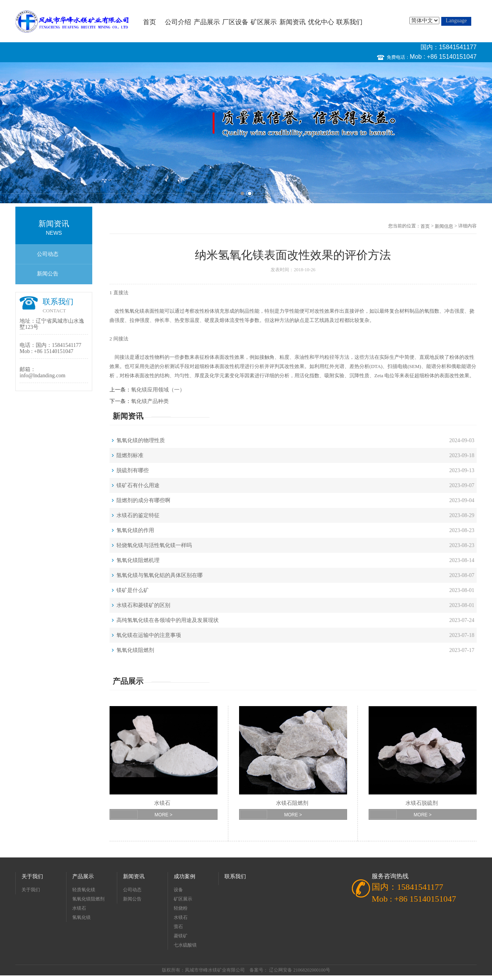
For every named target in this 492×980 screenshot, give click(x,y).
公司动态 (48, 254)
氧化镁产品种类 (150, 401)
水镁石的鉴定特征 (138, 515)
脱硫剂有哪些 (133, 470)
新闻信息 (444, 226)
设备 (178, 890)
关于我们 (32, 876)
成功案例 (184, 876)
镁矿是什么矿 (133, 590)
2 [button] (250, 193)
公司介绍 (178, 22)
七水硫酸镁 (185, 945)
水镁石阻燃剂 (292, 803)
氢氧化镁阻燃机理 (138, 560)
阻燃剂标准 (130, 455)
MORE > (163, 815)
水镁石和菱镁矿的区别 (143, 605)
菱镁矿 (181, 936)
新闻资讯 (293, 22)
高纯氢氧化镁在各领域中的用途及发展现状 (168, 620)
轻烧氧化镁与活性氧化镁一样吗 (154, 545)
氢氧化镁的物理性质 (141, 440)
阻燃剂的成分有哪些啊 (143, 500)
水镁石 (162, 803)
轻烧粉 (181, 908)
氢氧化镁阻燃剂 (135, 650)
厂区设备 (235, 22)
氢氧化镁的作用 (135, 530)
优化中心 (321, 22)
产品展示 (207, 22)
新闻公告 (48, 274)
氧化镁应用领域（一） (158, 390)
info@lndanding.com (42, 376)
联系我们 (349, 22)
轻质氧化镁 (84, 890)
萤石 (178, 927)
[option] (246, 133)
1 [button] (242, 193)
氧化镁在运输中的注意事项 (149, 635)
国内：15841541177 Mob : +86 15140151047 (443, 52)
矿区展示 (264, 22)
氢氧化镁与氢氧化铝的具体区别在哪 (160, 575)
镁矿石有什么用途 (138, 485)
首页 (150, 22)
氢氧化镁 (135, 311)
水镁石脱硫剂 (422, 803)
